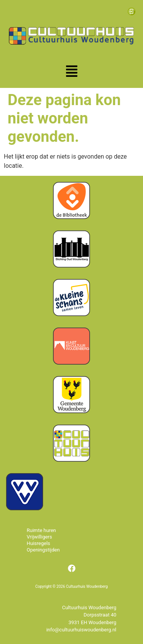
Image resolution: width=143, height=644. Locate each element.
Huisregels (39, 543)
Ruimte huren (41, 530)
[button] (72, 72)
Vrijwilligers (39, 537)
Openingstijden (43, 550)
